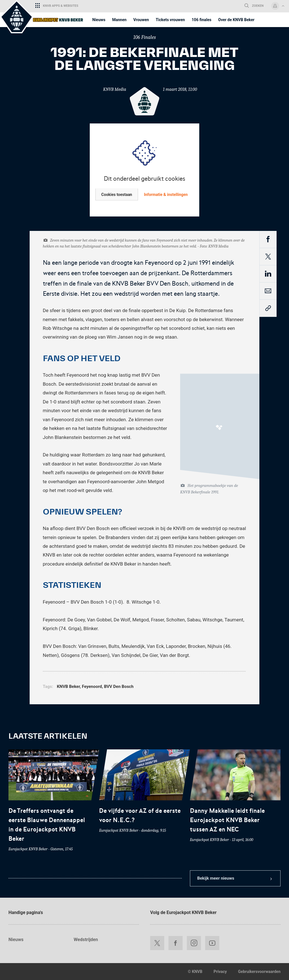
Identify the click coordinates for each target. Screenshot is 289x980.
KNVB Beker (68, 687)
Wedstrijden (86, 940)
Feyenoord (92, 687)
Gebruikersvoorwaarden (259, 972)
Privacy (220, 972)
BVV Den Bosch (119, 687)
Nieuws (16, 940)
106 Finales (144, 37)
